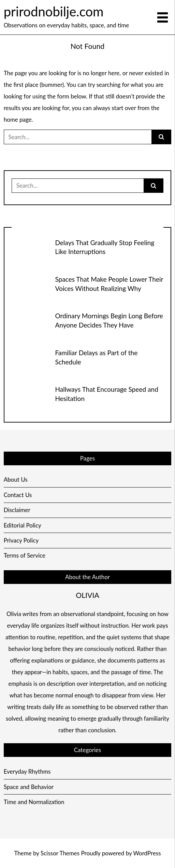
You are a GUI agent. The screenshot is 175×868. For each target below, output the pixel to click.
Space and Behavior (29, 787)
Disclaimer (17, 510)
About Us (16, 479)
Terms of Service (25, 555)
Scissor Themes (60, 853)
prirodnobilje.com (54, 11)
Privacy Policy (21, 540)
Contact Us (18, 495)
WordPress (147, 853)
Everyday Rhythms (27, 771)
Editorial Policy (23, 525)
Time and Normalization (34, 802)
